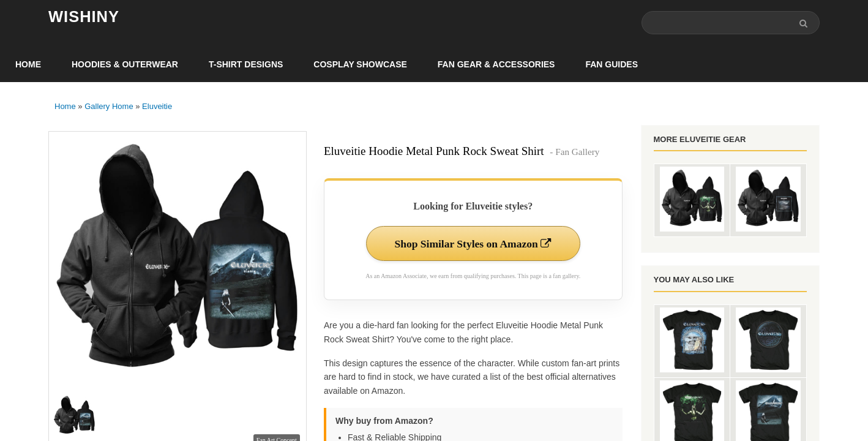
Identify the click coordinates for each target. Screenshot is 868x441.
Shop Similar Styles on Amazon (473, 244)
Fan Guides (612, 65)
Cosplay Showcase (360, 65)
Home (28, 65)
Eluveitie (157, 107)
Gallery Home (109, 107)
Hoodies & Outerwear (125, 65)
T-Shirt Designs (246, 65)
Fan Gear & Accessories (496, 65)
